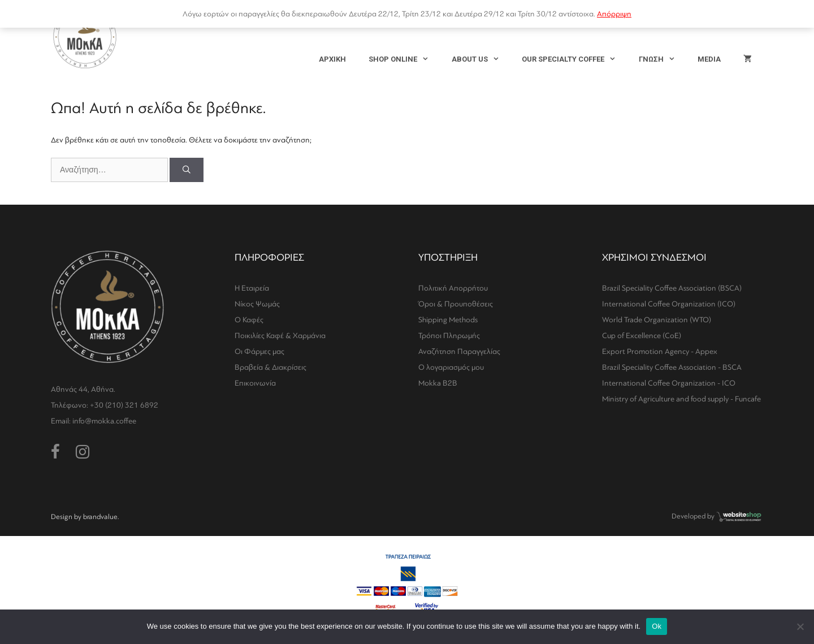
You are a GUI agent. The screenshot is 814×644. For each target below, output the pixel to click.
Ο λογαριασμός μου (451, 367)
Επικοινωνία (255, 383)
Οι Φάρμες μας (259, 351)
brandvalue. (101, 517)
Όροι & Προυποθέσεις (456, 304)
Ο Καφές (249, 320)
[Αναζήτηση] (187, 170)
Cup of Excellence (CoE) (642, 336)
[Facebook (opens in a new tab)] (55, 452)
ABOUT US (481, 59)
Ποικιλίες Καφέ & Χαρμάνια (280, 336)
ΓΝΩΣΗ (663, 59)
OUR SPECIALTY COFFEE (574, 59)
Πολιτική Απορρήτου (453, 288)
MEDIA (709, 59)
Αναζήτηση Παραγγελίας (459, 351)
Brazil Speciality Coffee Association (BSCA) (672, 288)
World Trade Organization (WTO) (657, 320)
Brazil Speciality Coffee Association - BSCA (672, 367)
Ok (657, 626)
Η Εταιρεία (252, 288)
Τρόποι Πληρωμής (449, 336)
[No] (800, 626)
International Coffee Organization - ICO (669, 383)
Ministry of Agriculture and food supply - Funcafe (681, 399)
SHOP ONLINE (404, 59)
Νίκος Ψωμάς (257, 304)
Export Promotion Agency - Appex (660, 351)
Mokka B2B (438, 383)
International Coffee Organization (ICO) (669, 304)
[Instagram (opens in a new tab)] (83, 452)
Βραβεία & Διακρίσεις (270, 367)
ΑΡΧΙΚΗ (332, 59)
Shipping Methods (448, 320)
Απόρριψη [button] (614, 14)
